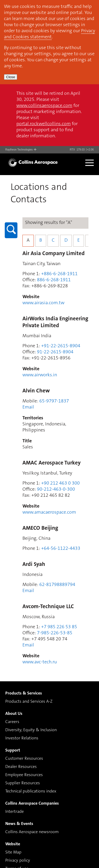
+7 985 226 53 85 (59, 627)
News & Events (19, 824)
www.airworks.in (40, 375)
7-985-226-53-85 (55, 633)
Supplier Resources (23, 783)
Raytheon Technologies (21, 150)
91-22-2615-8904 (55, 352)
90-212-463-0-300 (56, 490)
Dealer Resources (21, 767)
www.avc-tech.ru (40, 662)
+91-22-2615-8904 (61, 346)
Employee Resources (24, 775)
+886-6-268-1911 (59, 274)
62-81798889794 (57, 585)
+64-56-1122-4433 (61, 549)
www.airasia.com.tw (43, 303)
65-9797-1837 (54, 401)
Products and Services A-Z (29, 702)
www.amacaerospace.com (49, 513)
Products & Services (24, 693)
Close (11, 77)
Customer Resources (24, 759)
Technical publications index (31, 791)
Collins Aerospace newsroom (32, 832)
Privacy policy (18, 861)
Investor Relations (22, 738)
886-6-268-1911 (54, 280)
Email (28, 407)
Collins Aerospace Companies (32, 804)
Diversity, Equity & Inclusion (31, 730)
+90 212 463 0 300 (60, 484)
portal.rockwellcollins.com (44, 124)
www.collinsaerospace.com (44, 106)
